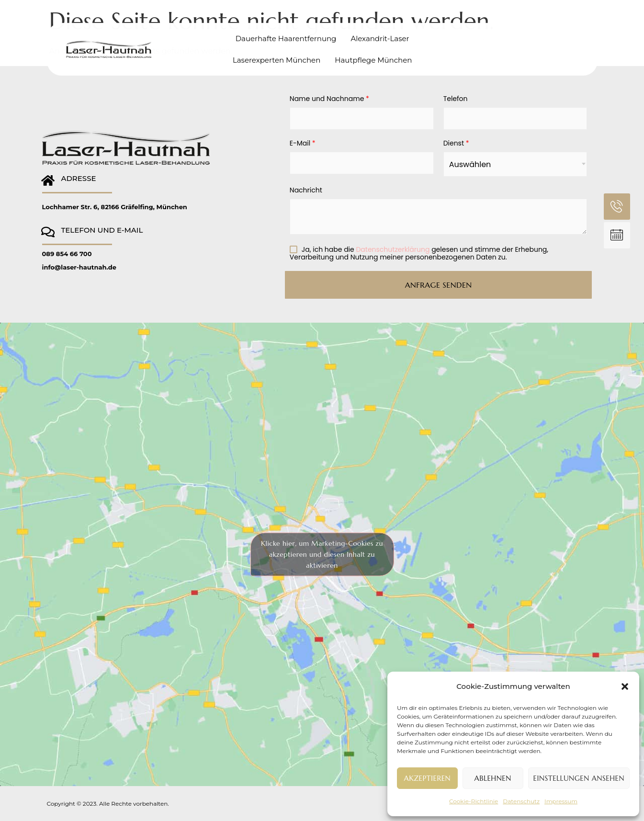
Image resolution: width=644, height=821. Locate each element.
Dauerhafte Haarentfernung (286, 32)
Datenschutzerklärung (393, 249)
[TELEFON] (617, 207)
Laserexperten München (277, 54)
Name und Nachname (329, 99)
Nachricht (306, 191)
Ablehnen (493, 778)
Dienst (456, 144)
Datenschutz (521, 801)
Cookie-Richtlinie (474, 801)
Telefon (456, 99)
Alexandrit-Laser (380, 32)
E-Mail (303, 144)
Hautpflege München (373, 54)
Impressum (561, 801)
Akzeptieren (428, 778)
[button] (625, 686)
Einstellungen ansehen (579, 778)
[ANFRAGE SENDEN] (617, 235)
